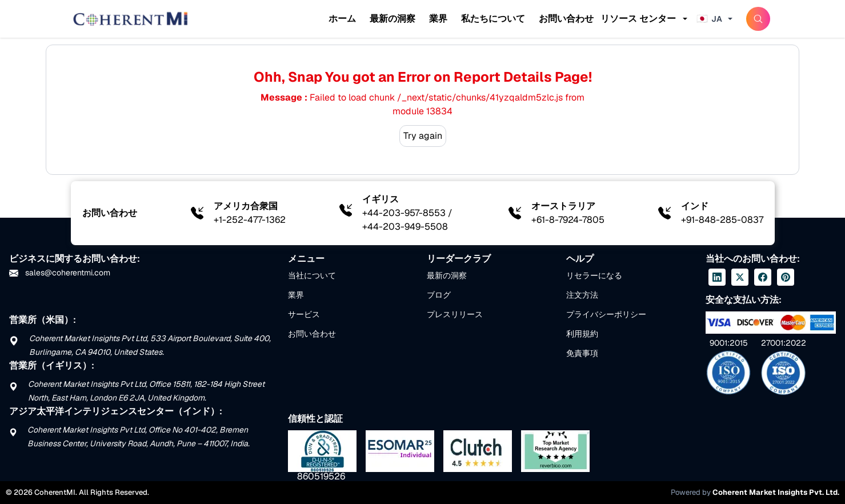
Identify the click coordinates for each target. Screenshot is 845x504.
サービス (304, 314)
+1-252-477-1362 (250, 220)
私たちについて (493, 19)
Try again (423, 136)
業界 (438, 19)
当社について (312, 275)
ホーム (342, 19)
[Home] (130, 19)
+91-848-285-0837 (722, 220)
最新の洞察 (393, 19)
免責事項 (582, 353)
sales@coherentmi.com (60, 273)
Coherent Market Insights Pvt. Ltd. (776, 492)
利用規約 (582, 334)
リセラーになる (594, 275)
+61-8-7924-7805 (568, 220)
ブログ (439, 295)
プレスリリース (455, 314)
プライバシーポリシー (606, 314)
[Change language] (716, 19)
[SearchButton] (758, 19)
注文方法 (582, 295)
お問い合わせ (566, 19)
